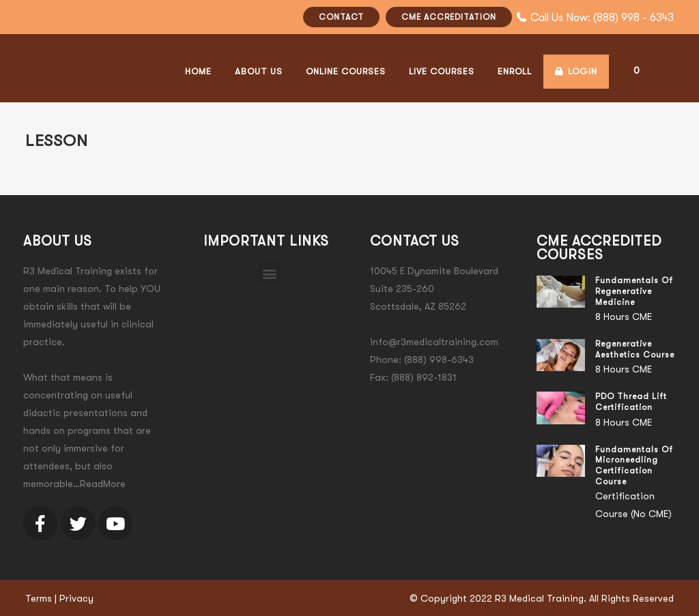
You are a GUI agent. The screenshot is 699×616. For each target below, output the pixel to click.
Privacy (76, 598)
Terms (39, 598)
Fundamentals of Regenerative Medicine (634, 291)
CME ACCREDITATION (449, 17)
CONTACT (341, 17)
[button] (270, 273)
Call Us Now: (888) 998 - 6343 (602, 18)
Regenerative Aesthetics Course (635, 349)
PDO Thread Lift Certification (631, 402)
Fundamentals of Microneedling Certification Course (634, 466)
